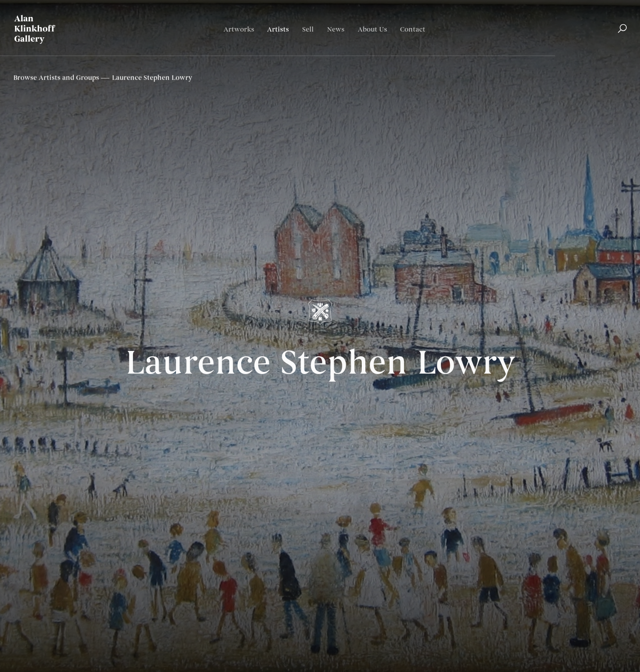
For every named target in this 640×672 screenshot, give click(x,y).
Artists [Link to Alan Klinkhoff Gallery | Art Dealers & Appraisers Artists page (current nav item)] (278, 30)
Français (613, 56)
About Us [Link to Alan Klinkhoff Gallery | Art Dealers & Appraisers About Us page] (372, 30)
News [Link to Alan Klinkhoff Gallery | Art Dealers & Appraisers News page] (336, 30)
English (583, 56)
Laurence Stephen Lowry (320, 366)
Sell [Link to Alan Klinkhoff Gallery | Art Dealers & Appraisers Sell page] (308, 30)
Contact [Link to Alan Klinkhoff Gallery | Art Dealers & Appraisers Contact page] (413, 30)
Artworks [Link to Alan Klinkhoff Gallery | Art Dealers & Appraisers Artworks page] (239, 30)
